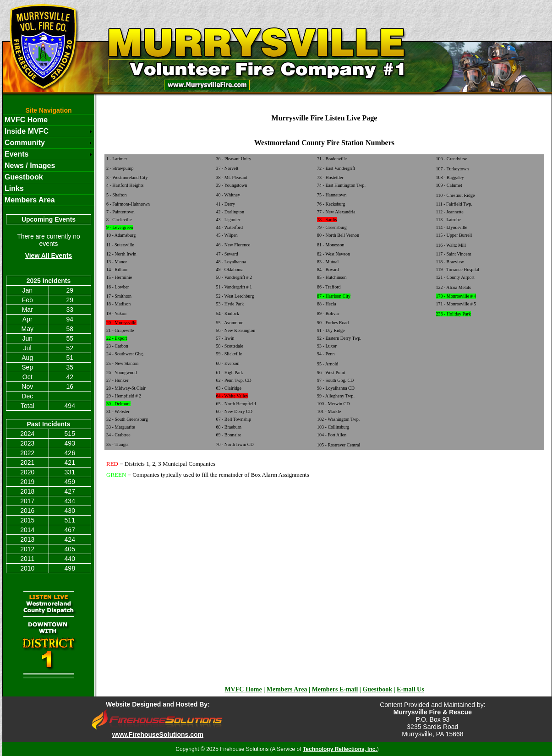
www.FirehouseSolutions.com (158, 734)
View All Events (49, 256)
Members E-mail (335, 689)
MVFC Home (26, 120)
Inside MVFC (27, 131)
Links (14, 188)
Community (25, 143)
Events (16, 154)
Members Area (30, 200)
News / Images (30, 166)
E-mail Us (410, 689)
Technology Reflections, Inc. (340, 749)
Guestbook (24, 177)
